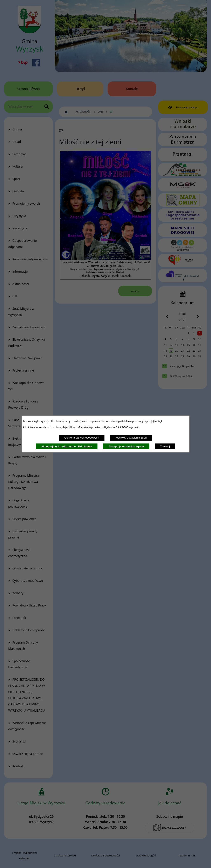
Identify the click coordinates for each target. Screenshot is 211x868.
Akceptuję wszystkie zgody (126, 446)
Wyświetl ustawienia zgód (131, 438)
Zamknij (165, 446)
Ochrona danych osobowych (82, 438)
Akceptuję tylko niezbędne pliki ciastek (67, 446)
